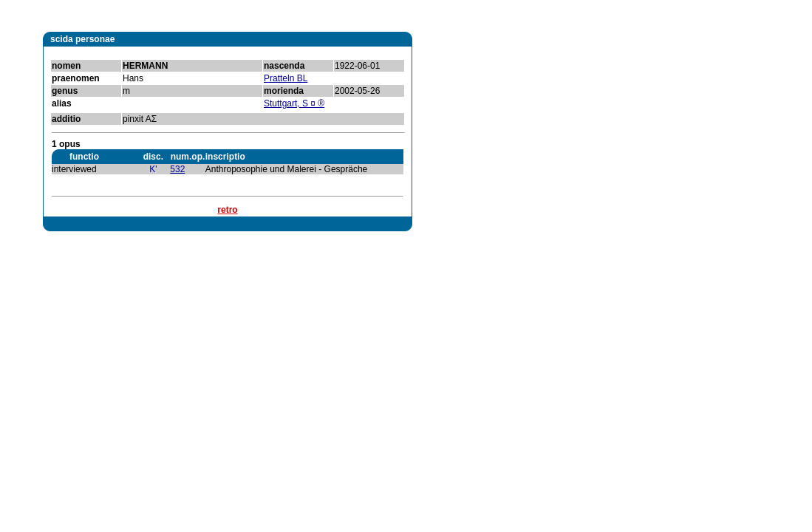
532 (177, 169)
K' (153, 169)
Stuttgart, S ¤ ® (294, 103)
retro (227, 210)
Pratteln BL (286, 78)
